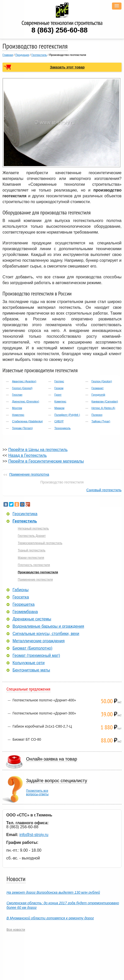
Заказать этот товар (67, 67)
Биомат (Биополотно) (32, 648)
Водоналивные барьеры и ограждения (48, 626)
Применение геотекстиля (35, 580)
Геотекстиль (39, 55)
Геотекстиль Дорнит (32, 536)
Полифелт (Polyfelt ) (67, 415)
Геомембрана (25, 612)
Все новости (16, 930)
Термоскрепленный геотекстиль (40, 543)
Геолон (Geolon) (102, 381)
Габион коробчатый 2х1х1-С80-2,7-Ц (42, 726)
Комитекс (60, 401)
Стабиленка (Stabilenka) (27, 421)
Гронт (58, 395)
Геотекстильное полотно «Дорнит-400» (44, 700)
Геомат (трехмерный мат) (36, 656)
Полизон (97, 415)
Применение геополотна (29, 474)
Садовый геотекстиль (104, 490)
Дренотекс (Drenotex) (26, 401)
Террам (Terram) (22, 428)
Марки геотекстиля (31, 558)
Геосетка (21, 597)
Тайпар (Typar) (101, 421)
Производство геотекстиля (38, 572)
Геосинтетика (25, 514)
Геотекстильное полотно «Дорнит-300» (44, 713)
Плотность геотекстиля (34, 565)
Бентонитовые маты (31, 670)
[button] (117, 6)
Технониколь (63, 428)
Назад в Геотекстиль (27, 455)
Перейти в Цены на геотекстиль (38, 450)
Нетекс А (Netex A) (103, 408)
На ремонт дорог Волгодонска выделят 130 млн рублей (53, 892)
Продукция (22, 55)
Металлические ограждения (39, 641)
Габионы (21, 590)
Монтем (17, 408)
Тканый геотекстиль (32, 550)
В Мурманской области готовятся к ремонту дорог (50, 918)
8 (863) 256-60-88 (59, 30)
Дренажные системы (32, 619)
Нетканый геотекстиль (33, 529)
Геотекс (59, 381)
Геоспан (17, 395)
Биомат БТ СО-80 (27, 739)
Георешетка (24, 605)
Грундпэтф (98, 395)
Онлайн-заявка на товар (52, 759)
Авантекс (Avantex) (24, 381)
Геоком (59, 388)
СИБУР (59, 421)
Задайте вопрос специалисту (57, 781)
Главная (8, 55)
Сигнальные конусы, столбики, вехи (46, 634)
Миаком (59, 408)
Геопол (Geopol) (22, 388)
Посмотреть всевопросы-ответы (37, 793)
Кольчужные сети (29, 663)
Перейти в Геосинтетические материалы (46, 461)
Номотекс (18, 415)
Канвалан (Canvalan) (105, 401)
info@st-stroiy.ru (34, 835)
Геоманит (97, 388)
